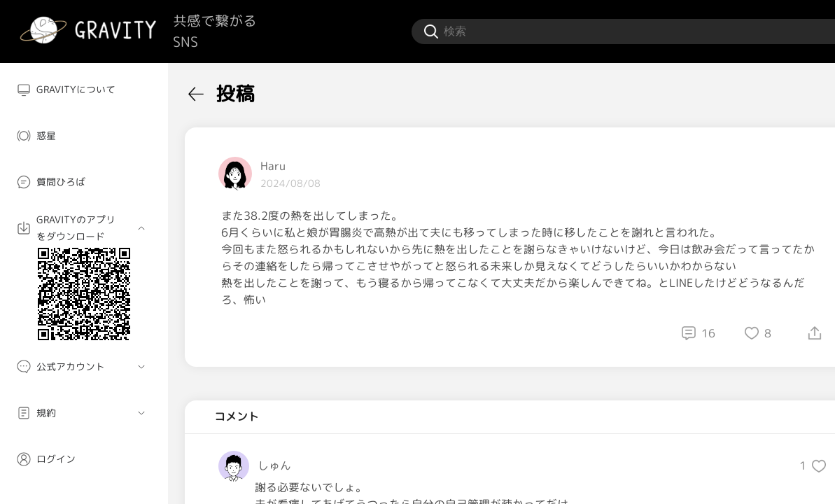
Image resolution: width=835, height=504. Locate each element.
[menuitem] (84, 90)
